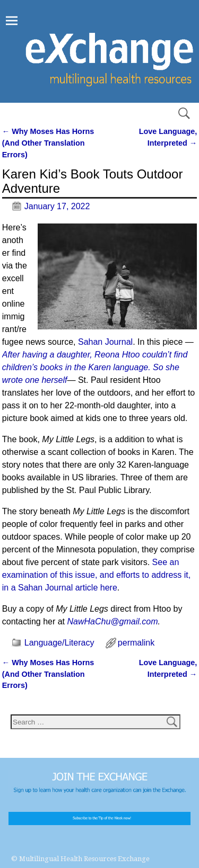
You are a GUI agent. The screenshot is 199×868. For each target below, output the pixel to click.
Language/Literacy (59, 643)
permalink (136, 643)
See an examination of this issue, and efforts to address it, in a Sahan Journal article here (96, 575)
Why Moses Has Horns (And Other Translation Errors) (48, 143)
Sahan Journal (105, 342)
